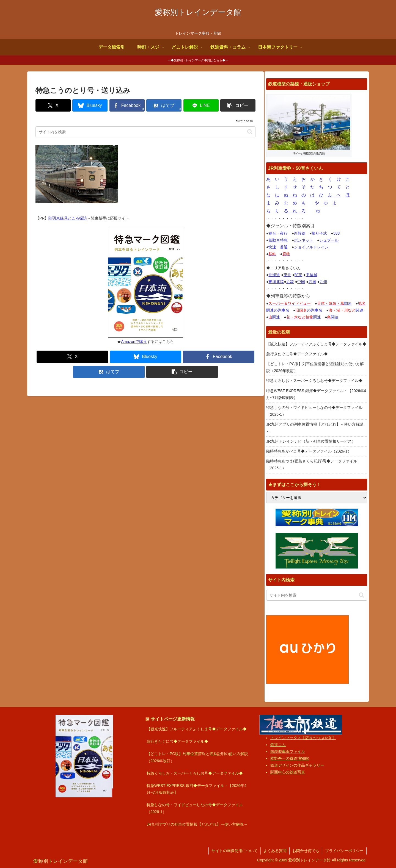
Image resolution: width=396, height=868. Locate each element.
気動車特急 (278, 240)
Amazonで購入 (134, 342)
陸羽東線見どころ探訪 (68, 218)
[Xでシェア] (53, 105)
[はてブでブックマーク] (164, 105)
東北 (287, 275)
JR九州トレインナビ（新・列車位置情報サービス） (311, 441)
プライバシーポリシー (344, 851)
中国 (301, 282)
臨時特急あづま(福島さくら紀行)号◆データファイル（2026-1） (312, 464)
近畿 (290, 282)
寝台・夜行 (278, 233)
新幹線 (300, 233)
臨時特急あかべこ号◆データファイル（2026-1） (309, 451)
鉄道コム (278, 745)
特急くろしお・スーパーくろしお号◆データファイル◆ (314, 381)
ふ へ (334, 195)
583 (336, 233)
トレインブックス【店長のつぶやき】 (303, 738)
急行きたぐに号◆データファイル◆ (297, 354)
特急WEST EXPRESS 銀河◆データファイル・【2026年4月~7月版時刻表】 (316, 394)
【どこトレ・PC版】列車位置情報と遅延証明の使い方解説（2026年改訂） (315, 367)
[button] (238, 105)
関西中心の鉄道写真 (288, 772)
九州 (323, 282)
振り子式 (319, 233)
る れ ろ (295, 211)
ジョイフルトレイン (311, 247)
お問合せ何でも (306, 851)
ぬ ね (290, 195)
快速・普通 (278, 247)
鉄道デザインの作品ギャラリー (297, 765)
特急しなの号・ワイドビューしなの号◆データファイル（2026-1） (314, 411)
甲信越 (312, 275)
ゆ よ (330, 203)
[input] (145, 132)
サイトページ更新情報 (173, 719)
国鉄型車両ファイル (288, 751)
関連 (334, 303)
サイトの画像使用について (235, 851)
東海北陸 (276, 282)
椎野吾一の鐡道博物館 (290, 758)
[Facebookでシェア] (127, 105)
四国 (312, 282)
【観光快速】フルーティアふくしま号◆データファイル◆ (316, 344)
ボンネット (304, 240)
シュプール (329, 240)
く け (334, 179)
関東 (298, 275)
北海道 (274, 275)
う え (290, 179)
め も (299, 203)
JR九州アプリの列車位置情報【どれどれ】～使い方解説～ (315, 428)
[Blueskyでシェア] (90, 105)
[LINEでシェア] (201, 105)
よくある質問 (275, 851)
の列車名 (309, 310)
